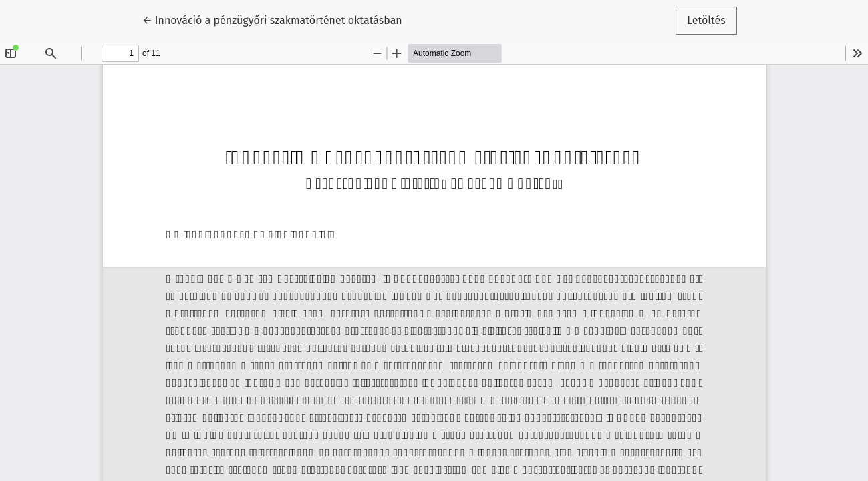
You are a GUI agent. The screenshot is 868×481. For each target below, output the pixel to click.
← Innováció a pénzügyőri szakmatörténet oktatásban (272, 19)
